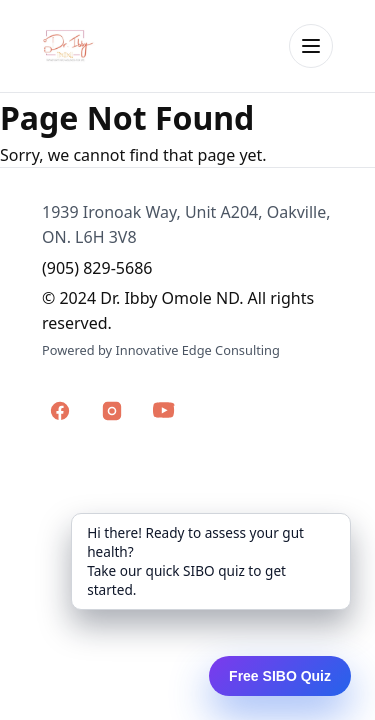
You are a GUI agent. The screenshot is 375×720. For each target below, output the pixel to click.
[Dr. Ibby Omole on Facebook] (60, 411)
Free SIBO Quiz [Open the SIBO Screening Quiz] (280, 676)
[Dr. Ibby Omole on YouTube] (164, 411)
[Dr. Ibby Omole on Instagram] (112, 411)
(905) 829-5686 (97, 268)
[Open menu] (311, 46)
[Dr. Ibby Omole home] (68, 46)
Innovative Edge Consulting (197, 350)
